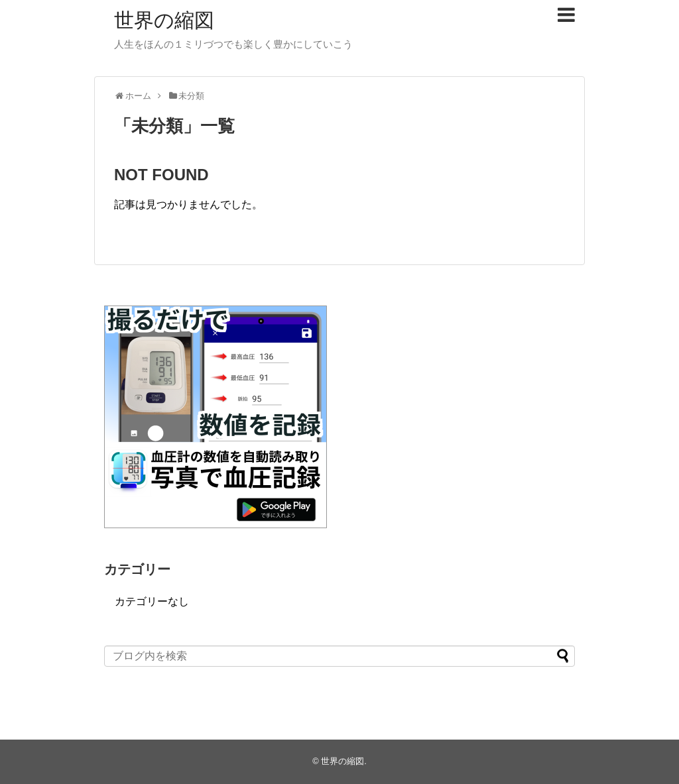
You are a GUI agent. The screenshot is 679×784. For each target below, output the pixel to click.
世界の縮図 (164, 20)
